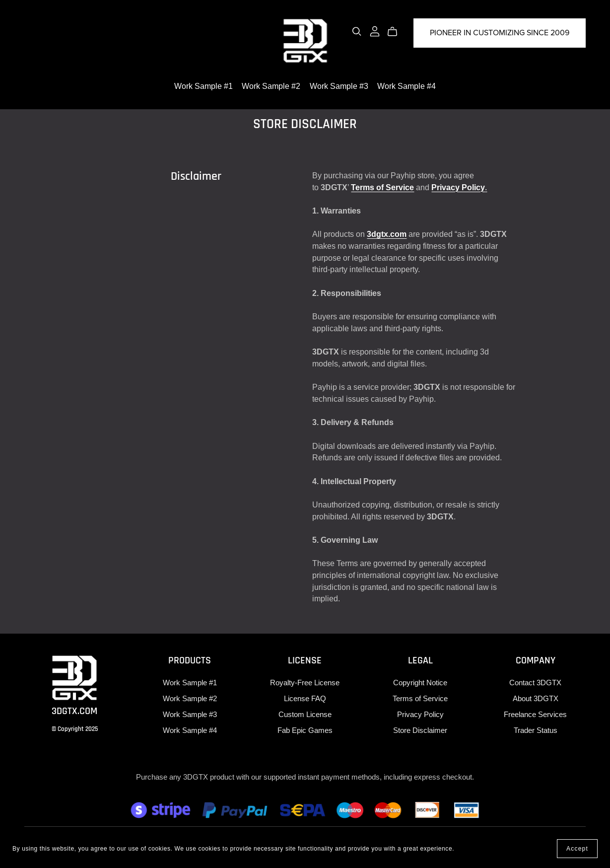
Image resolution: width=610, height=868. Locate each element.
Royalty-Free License (305, 683)
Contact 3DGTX (535, 683)
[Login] (375, 30)
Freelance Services (535, 714)
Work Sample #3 (339, 86)
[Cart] (396, 32)
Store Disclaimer (420, 730)
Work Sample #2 (271, 86)
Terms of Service (382, 187)
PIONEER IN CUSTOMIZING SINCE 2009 (500, 33)
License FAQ (305, 698)
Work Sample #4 (407, 86)
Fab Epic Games (305, 730)
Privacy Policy (458, 187)
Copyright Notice (420, 683)
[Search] (357, 32)
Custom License (305, 714)
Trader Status (536, 730)
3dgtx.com (387, 234)
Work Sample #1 (203, 86)
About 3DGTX (536, 698)
